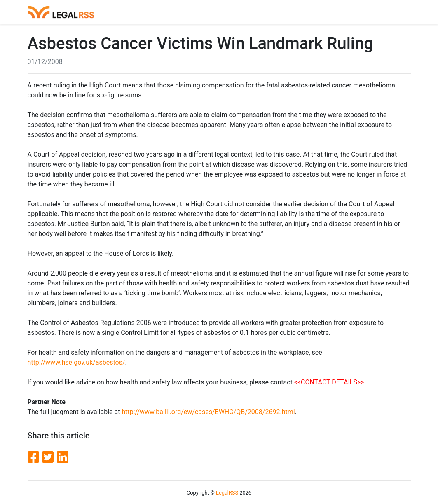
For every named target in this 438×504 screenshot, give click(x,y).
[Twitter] (49, 457)
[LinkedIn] (63, 457)
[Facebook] (35, 457)
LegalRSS (227, 493)
